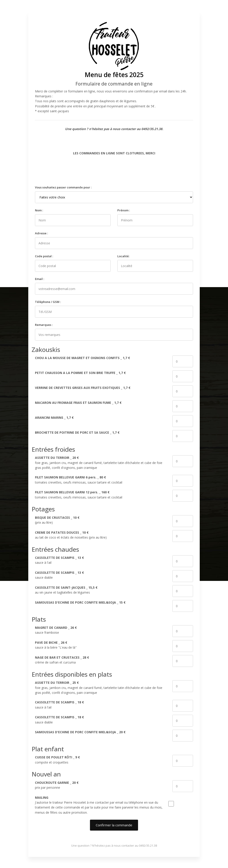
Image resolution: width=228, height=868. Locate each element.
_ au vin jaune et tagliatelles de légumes (66, 590)
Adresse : (41, 233)
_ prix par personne (57, 785)
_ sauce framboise (56, 630)
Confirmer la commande (114, 825)
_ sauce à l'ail (59, 560)
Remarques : (44, 325)
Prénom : (124, 210)
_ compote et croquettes (57, 760)
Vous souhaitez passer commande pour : (63, 187)
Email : (40, 279)
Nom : (39, 210)
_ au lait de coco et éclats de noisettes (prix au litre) (71, 535)
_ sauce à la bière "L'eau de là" (56, 645)
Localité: (123, 256)
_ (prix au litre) (57, 520)
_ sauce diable (59, 575)
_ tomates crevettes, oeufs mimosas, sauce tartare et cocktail (79, 480)
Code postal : (44, 256)
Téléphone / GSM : (48, 302)
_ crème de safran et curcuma (62, 660)
